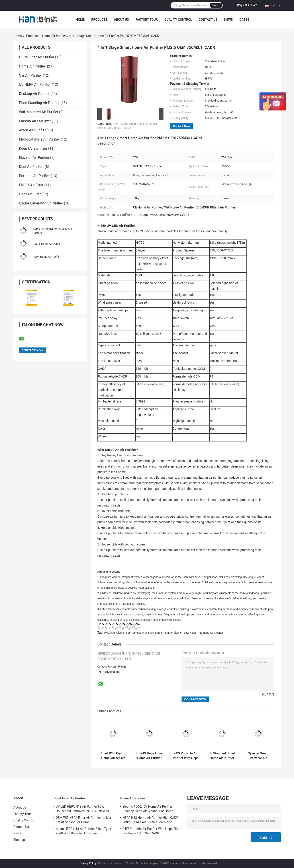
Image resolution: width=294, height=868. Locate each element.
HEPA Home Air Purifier (47, 257)
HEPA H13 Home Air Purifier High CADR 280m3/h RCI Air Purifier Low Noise (150, 820)
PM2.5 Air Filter (31, 185)
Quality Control (178, 20)
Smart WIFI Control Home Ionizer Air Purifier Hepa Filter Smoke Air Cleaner (113, 756)
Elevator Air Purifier (34, 158)
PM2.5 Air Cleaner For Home (121, 633)
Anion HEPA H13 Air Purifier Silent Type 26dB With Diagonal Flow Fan (83, 831)
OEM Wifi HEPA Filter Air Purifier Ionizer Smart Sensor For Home (83, 820)
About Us (121, 20)
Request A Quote (247, 5)
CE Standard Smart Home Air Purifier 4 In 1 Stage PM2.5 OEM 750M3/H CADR (222, 756)
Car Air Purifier (30, 75)
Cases (244, 20)
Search (216, 5)
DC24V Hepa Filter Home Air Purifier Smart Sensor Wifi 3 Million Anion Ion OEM (149, 756)
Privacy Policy (88, 863)
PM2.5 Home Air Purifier (47, 244)
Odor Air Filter (30, 194)
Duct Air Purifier (31, 167)
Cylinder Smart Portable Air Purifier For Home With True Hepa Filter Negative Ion (258, 756)
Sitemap (19, 840)
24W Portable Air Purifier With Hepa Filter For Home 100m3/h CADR (186, 756)
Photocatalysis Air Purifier (39, 139)
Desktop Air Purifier (34, 94)
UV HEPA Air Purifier (35, 85)
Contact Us (208, 20)
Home (80, 20)
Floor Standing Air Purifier (39, 103)
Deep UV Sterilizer (33, 148)
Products (99, 20)
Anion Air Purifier (32, 130)
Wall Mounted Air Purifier (39, 112)
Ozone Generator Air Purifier (41, 203)
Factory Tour (147, 20)
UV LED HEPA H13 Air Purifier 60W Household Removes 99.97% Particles (82, 809)
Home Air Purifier (54, 36)
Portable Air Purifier (34, 176)
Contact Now (181, 126)
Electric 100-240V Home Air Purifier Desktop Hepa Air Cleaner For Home (148, 809)
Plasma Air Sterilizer (35, 121)
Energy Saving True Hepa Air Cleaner (161, 633)
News (228, 20)
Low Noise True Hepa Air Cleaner (203, 633)
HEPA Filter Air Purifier (37, 57)
